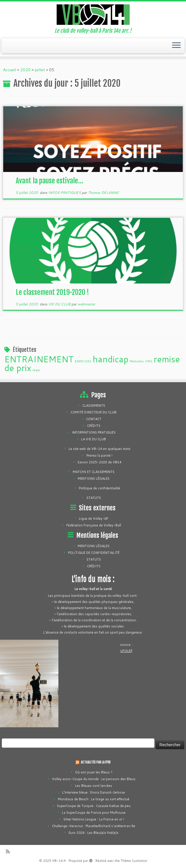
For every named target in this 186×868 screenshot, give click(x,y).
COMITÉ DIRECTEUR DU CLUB (94, 412)
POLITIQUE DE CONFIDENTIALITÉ (94, 553)
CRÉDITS (94, 426)
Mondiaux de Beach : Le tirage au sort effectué (94, 799)
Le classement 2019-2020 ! (52, 292)
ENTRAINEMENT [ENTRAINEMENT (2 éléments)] (39, 359)
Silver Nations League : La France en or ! (94, 819)
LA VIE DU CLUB (94, 439)
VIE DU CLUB (60, 304)
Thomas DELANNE (103, 193)
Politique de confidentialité (99, 488)
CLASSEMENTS (94, 406)
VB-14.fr (59, 861)
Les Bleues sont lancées (94, 786)
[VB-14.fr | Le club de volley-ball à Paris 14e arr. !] (93, 15)
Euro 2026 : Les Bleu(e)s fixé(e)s (94, 833)
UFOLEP (126, 651)
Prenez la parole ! (99, 455)
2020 (25, 70)
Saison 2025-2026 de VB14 (99, 462)
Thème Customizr (134, 861)
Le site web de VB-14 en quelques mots (100, 449)
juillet (40, 70)
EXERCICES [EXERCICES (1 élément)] (83, 361)
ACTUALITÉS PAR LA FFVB (96, 762)
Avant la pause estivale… (49, 181)
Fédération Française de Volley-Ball (94, 525)
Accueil (9, 70)
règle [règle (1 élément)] (36, 370)
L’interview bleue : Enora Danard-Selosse (94, 792)
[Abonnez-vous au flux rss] (10, 852)
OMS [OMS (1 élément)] (149, 361)
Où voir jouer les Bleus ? (94, 772)
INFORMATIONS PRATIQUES (94, 432)
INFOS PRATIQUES (65, 193)
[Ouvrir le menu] (176, 46)
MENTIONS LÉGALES (94, 479)
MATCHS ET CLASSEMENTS (94, 472)
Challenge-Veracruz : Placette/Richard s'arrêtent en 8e (94, 826)
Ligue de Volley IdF (94, 519)
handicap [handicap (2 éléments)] (111, 359)
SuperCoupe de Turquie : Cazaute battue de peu (94, 806)
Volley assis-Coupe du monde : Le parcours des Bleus (94, 779)
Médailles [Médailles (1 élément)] (137, 361)
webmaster (87, 304)
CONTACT (94, 419)
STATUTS (94, 498)
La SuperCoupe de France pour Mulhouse (94, 813)
